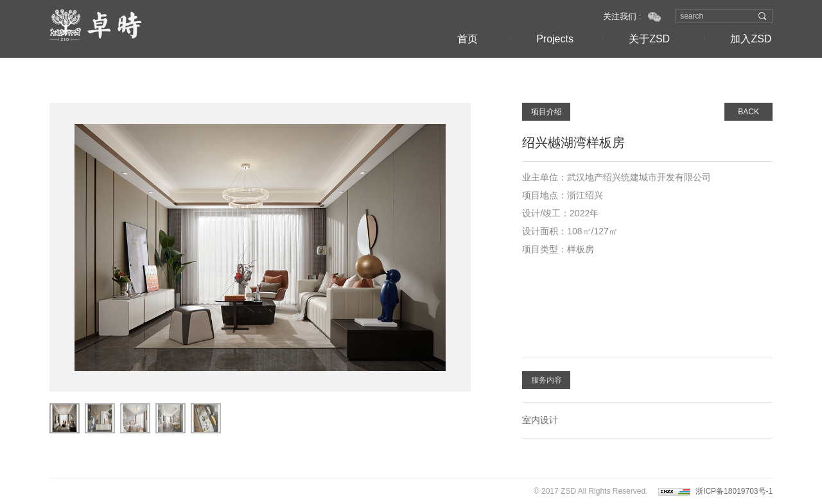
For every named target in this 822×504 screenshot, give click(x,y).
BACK (748, 112)
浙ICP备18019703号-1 (734, 491)
